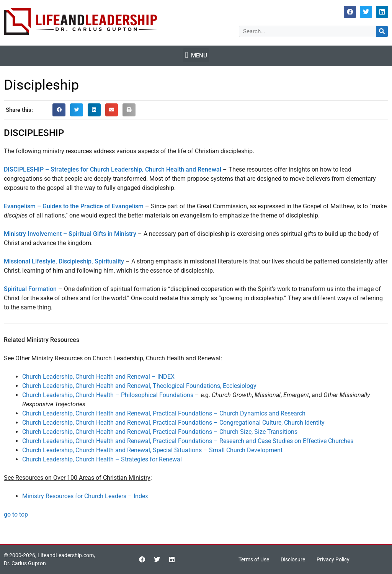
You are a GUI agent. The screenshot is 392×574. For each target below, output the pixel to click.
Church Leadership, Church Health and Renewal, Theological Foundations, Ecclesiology (139, 386)
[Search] (382, 31)
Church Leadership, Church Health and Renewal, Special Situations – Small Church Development (152, 450)
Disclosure (293, 559)
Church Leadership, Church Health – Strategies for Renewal (102, 459)
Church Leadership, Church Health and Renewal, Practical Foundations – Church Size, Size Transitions (160, 432)
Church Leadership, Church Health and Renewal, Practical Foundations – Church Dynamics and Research (164, 413)
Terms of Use (254, 559)
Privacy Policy (333, 559)
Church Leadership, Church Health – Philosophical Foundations (108, 395)
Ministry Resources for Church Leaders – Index (85, 496)
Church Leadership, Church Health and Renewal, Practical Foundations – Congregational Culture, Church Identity (173, 423)
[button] (196, 55)
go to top (16, 514)
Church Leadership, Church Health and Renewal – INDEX (98, 377)
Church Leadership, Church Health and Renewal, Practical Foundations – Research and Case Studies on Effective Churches (188, 441)
